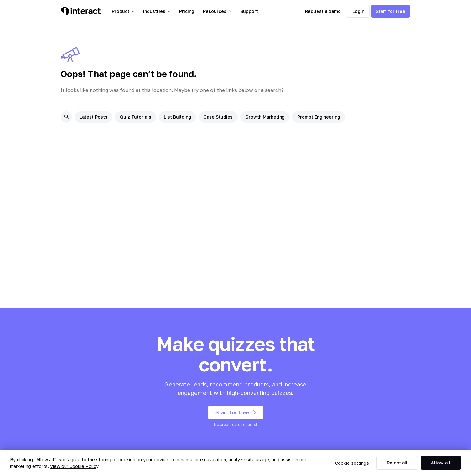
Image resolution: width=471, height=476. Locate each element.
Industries (157, 11)
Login (358, 11)
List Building (177, 117)
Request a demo (323, 11)
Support (249, 11)
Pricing (187, 11)
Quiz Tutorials (136, 117)
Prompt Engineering (319, 117)
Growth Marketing (265, 117)
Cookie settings (352, 463)
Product (123, 11)
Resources (217, 11)
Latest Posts (93, 117)
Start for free (391, 11)
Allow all (441, 463)
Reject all (397, 463)
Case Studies (218, 117)
